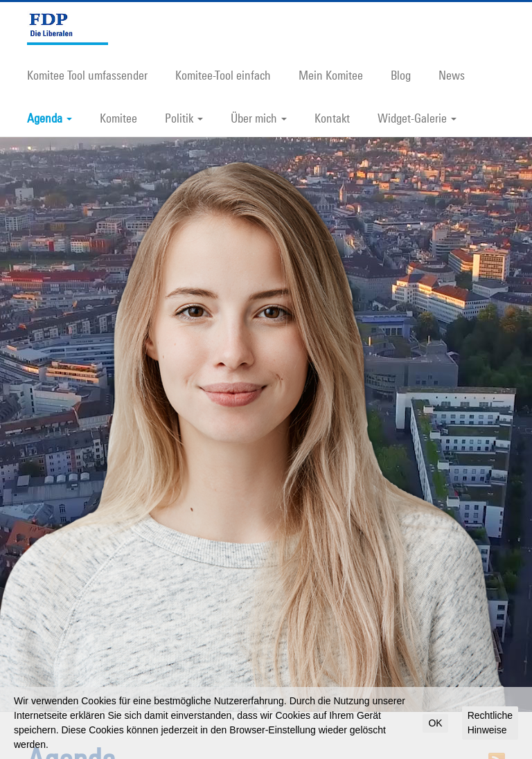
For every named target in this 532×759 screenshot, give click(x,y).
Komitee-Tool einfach (223, 75)
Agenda (50, 118)
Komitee (118, 118)
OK (435, 723)
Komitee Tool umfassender (87, 75)
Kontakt (332, 118)
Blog (401, 75)
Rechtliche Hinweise (490, 723)
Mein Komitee (331, 75)
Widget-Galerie (417, 118)
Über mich (259, 118)
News (452, 75)
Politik (184, 118)
